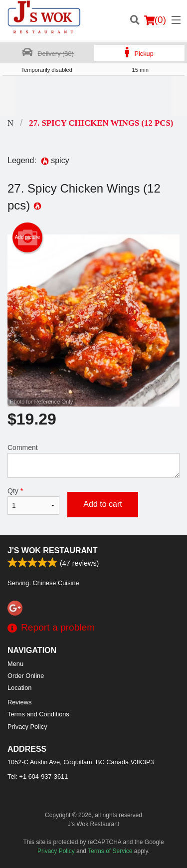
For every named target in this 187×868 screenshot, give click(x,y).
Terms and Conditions (38, 714)
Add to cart (102, 504)
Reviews (19, 702)
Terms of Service (110, 851)
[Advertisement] (93, 96)
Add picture (28, 237)
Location (19, 688)
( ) (155, 20)
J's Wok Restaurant (52, 550)
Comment (93, 461)
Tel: (38, 776)
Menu (15, 664)
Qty (33, 501)
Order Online (26, 676)
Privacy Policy (27, 727)
